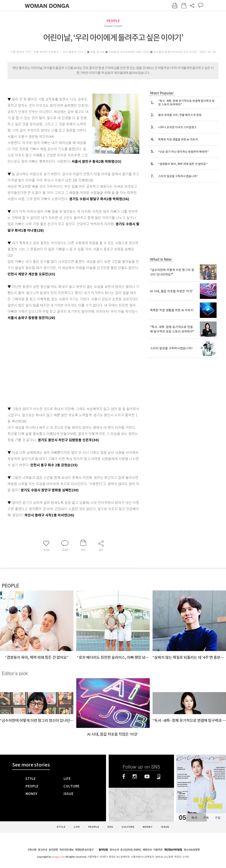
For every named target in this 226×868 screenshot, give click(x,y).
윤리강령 (53, 850)
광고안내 (43, 850)
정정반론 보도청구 (84, 850)
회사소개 (114, 850)
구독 (206, 818)
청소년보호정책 (192, 850)
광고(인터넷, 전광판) (131, 850)
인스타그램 (135, 776)
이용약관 (158, 850)
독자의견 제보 (66, 850)
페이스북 (124, 776)
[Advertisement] (35, 362)
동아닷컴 (103, 850)
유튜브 (147, 776)
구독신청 (32, 850)
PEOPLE (113, 21)
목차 (194, 818)
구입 (218, 818)
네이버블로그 (159, 776)
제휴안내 (147, 850)
